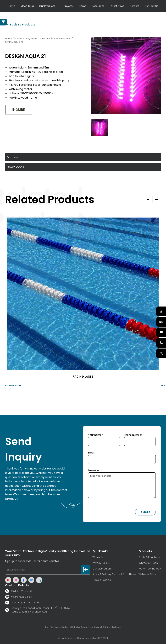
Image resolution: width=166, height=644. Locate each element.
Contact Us (151, 6)
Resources (98, 6)
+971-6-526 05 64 (18, 597)
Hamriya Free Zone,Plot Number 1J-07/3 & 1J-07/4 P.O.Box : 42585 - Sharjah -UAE (37, 610)
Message (93, 470)
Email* (92, 453)
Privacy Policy (101, 563)
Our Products (49, 6)
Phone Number (133, 435)
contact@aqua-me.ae (22, 603)
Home (12, 6)
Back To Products (20, 25)
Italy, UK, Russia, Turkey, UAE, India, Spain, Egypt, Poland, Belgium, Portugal (83, 627)
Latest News (117, 6)
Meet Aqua (27, 6)
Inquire (19, 110)
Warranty (98, 557)
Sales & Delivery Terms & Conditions (114, 574)
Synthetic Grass (148, 563)
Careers (134, 6)
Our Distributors (102, 569)
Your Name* (95, 435)
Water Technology (150, 569)
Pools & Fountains (149, 557)
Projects (69, 6)
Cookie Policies (102, 580)
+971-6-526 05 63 (18, 591)
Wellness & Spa (148, 574)
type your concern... (122, 485)
